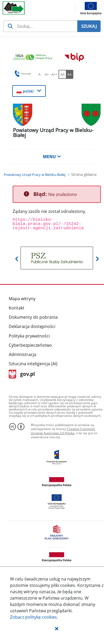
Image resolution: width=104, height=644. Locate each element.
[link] (34, 58)
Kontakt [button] (22, 74)
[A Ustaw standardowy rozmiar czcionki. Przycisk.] (39, 74)
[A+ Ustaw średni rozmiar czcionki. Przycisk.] (47, 74)
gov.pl (22, 374)
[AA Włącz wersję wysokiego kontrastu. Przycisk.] (70, 74)
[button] (57, 628)
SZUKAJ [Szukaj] (89, 26)
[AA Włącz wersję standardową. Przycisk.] (62, 74)
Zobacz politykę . (34, 617)
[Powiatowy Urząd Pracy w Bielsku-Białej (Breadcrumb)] (35, 175)
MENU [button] (52, 157)
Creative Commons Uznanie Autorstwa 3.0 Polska (63, 431)
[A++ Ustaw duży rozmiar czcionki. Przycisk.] (54, 74)
